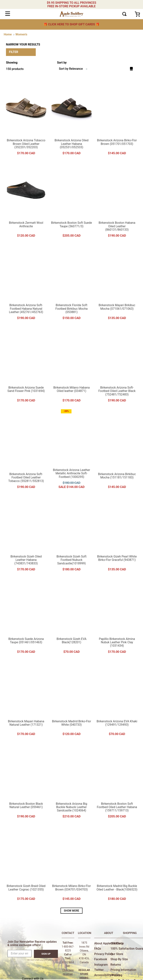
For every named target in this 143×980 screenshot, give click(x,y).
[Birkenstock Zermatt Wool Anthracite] (26, 201)
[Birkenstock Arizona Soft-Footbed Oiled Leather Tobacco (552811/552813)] (26, 450)
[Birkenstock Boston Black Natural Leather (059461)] (26, 782)
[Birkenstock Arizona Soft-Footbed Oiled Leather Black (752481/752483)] (117, 366)
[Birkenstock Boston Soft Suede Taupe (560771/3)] (71, 201)
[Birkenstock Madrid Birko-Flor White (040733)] (71, 699)
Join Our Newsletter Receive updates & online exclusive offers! (32, 943)
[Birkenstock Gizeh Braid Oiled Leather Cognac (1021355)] (26, 864)
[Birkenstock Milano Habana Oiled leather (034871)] (71, 366)
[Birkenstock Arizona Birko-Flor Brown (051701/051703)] (117, 119)
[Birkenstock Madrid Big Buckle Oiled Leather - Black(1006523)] (117, 864)
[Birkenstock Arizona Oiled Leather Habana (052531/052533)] (71, 119)
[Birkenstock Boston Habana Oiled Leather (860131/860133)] (117, 201)
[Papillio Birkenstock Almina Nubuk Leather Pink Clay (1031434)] (117, 617)
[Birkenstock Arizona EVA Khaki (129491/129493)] (117, 699)
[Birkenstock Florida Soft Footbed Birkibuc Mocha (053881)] (71, 283)
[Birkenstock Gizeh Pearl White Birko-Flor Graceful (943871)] (117, 535)
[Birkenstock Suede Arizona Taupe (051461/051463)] (26, 617)
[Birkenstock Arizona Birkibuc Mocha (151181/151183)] (117, 450)
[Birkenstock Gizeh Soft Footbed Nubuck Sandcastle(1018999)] (71, 535)
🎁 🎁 (71, 24)
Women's (21, 34)
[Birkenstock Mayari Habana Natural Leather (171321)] (26, 699)
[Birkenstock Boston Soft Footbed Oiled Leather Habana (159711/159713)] (117, 782)
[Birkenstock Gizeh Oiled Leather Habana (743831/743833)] (26, 535)
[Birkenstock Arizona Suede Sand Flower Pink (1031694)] (26, 366)
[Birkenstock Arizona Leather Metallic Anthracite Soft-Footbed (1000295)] (71, 450)
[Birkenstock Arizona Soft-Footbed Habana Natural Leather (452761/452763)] (26, 283)
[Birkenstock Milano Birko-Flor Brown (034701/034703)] (71, 864)
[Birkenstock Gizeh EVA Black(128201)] (71, 617)
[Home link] (8, 34)
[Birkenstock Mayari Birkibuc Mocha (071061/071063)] (117, 283)
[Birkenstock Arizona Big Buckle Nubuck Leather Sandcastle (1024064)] (71, 782)
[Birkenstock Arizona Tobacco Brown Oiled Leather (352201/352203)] (26, 119)
